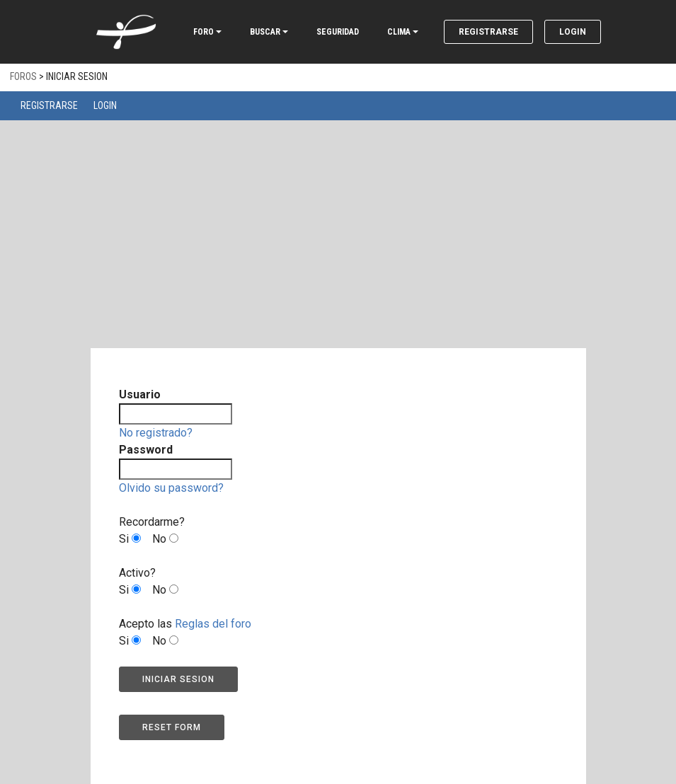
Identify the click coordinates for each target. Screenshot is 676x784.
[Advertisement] (338, 243)
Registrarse (488, 32)
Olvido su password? (171, 488)
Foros (23, 76)
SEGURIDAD (338, 32)
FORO (204, 32)
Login (573, 32)
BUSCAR (265, 32)
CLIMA (399, 32)
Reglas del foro (213, 624)
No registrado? (156, 433)
